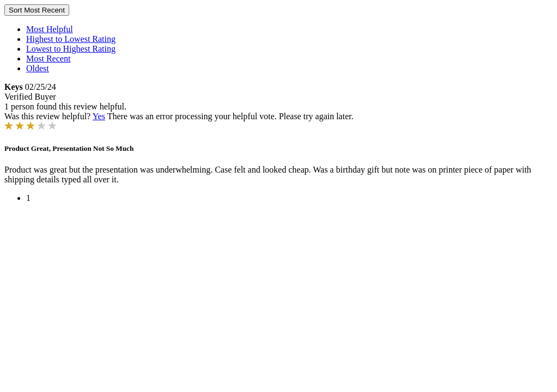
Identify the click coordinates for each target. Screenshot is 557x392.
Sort (37, 10)
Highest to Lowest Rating (71, 39)
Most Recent (48, 59)
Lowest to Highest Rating (71, 49)
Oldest (38, 68)
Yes (99, 116)
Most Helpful (50, 29)
